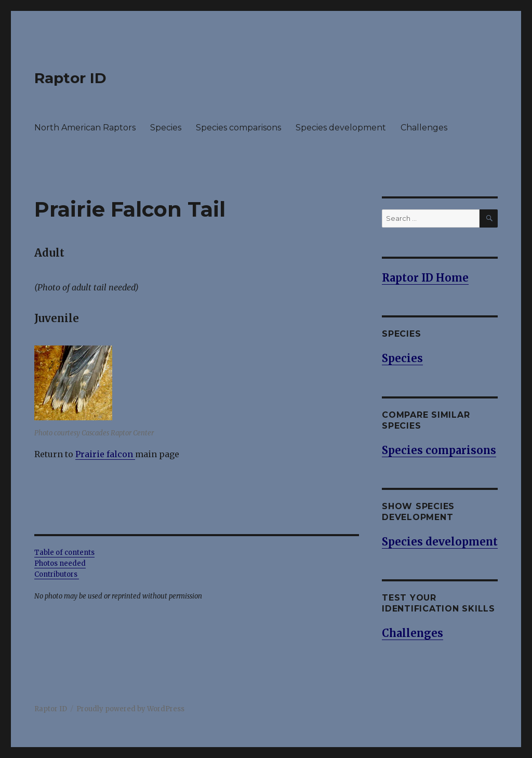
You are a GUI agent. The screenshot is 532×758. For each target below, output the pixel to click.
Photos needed (60, 563)
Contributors (57, 574)
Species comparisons (238, 128)
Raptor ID (70, 78)
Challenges (424, 128)
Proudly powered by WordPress (130, 709)
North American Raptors (85, 128)
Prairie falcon (104, 454)
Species (166, 128)
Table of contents (64, 553)
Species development (341, 128)
